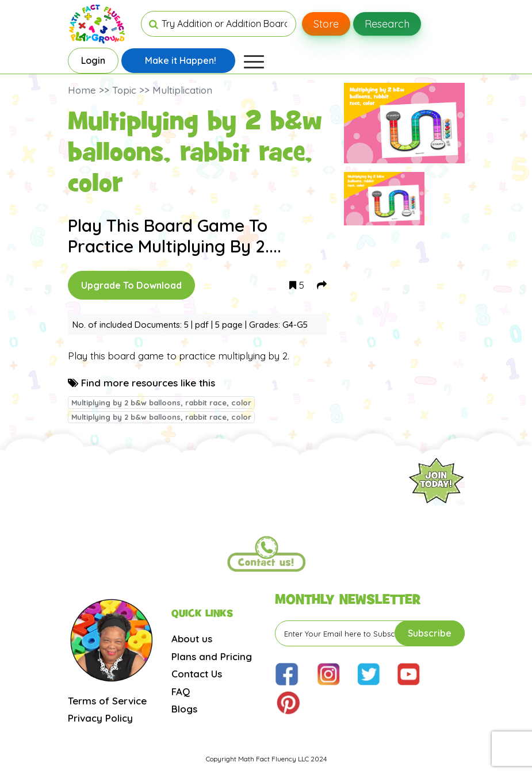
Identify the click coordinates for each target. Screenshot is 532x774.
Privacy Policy (100, 718)
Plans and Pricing (212, 656)
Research (387, 24)
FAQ (181, 691)
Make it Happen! (181, 60)
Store (326, 24)
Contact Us (197, 674)
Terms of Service (107, 701)
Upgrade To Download (131, 285)
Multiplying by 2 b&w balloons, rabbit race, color (161, 403)
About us (192, 639)
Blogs (184, 709)
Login (93, 60)
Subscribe (430, 633)
